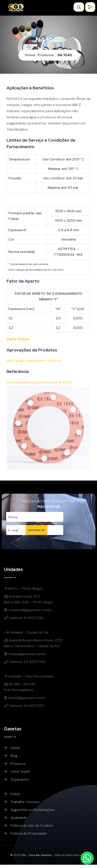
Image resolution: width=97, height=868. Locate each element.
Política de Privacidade (25, 833)
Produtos (46, 55)
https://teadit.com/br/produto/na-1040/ (39, 382)
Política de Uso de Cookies (28, 826)
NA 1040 (65, 55)
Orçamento (16, 779)
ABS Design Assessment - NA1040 (34, 361)
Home (30, 55)
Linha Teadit (17, 772)
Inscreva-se (37, 530)
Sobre (12, 794)
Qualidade (15, 818)
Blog (11, 756)
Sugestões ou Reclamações (29, 810)
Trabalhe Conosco (22, 802)
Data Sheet (18, 339)
